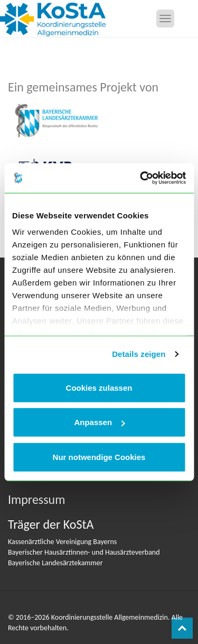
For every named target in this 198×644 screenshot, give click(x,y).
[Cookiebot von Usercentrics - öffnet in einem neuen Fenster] (141, 178)
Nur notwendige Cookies (99, 457)
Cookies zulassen (99, 387)
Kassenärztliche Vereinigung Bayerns (62, 542)
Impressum (36, 499)
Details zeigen (139, 354)
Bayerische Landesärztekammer (55, 563)
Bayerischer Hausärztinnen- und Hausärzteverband (84, 552)
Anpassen (99, 422)
